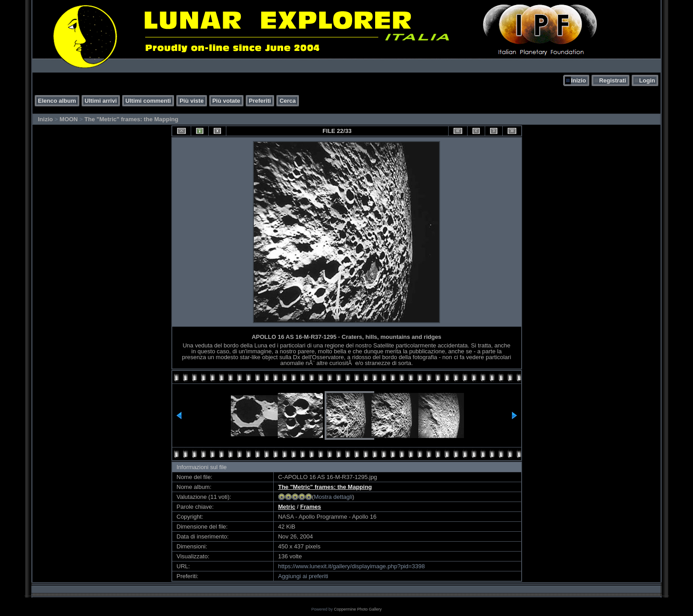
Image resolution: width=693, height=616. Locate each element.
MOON (69, 119)
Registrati (613, 80)
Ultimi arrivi (101, 101)
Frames (311, 507)
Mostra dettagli (333, 497)
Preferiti (260, 101)
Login (647, 80)
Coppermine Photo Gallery (358, 609)
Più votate (226, 101)
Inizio (578, 80)
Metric (287, 507)
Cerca (288, 101)
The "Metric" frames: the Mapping (131, 119)
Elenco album (57, 101)
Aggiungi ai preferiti (303, 576)
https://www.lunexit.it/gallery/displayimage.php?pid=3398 (352, 566)
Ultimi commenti (148, 101)
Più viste (191, 101)
